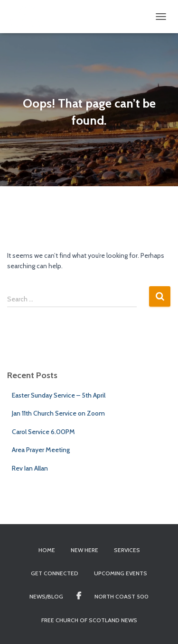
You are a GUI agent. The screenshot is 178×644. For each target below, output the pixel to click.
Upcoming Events (121, 573)
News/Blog (46, 596)
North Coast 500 (122, 596)
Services (127, 550)
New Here (84, 550)
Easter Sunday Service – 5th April (59, 395)
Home (47, 550)
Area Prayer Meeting (41, 450)
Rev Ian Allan (30, 468)
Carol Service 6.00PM (43, 432)
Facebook (79, 596)
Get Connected (55, 573)
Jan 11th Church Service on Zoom (58, 413)
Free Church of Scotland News (89, 620)
